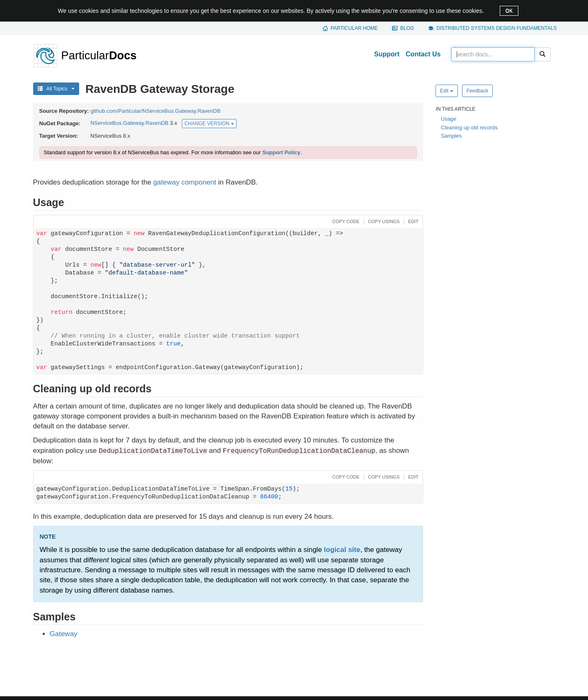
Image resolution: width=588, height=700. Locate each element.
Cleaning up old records (469, 128)
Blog (407, 28)
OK (509, 11)
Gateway (64, 634)
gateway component (185, 182)
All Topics (56, 89)
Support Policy (281, 152)
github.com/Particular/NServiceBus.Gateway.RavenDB (155, 111)
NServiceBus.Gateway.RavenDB (129, 123)
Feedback (478, 91)
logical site (342, 550)
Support (387, 54)
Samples (451, 136)
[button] (345, 221)
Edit (447, 91)
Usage (449, 119)
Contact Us (423, 54)
